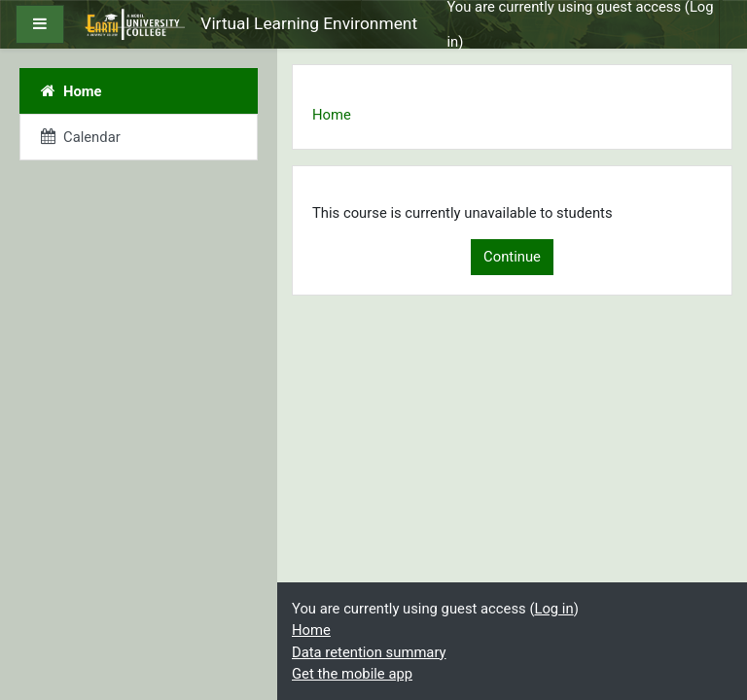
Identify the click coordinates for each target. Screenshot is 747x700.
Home (332, 115)
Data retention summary (369, 652)
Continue (512, 257)
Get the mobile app (352, 674)
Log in (553, 609)
